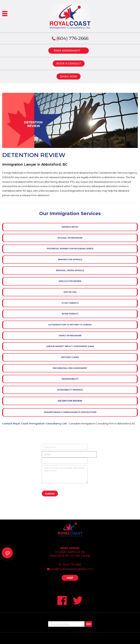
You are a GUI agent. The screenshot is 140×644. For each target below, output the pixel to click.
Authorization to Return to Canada (70, 325)
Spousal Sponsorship (70, 238)
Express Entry (70, 227)
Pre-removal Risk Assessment (70, 368)
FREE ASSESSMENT (67, 51)
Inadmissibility (70, 379)
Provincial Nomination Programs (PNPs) (70, 249)
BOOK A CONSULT (69, 64)
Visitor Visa (70, 292)
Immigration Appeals (70, 260)
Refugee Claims (70, 357)
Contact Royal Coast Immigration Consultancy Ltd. (35, 423)
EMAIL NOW (69, 76)
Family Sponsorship (70, 336)
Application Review (70, 281)
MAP (70, 578)
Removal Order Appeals (70, 271)
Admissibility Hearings (70, 390)
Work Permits (70, 314)
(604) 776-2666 (72, 38)
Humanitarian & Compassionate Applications (70, 412)
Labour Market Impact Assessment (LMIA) (70, 346)
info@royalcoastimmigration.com (72, 569)
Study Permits (70, 303)
